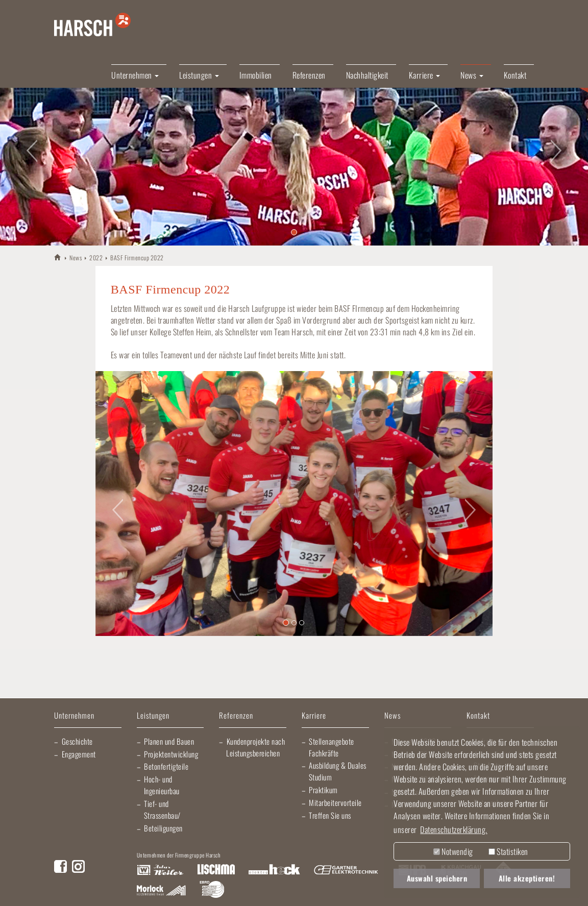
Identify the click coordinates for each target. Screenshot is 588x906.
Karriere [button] (425, 75)
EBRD (212, 891)
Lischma (216, 870)
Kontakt (515, 75)
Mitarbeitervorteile (335, 802)
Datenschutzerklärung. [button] (454, 829)
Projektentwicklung (171, 754)
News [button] (472, 75)
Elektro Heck (274, 870)
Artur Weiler (160, 870)
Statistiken (508, 851)
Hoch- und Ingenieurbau (162, 785)
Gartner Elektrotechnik (346, 870)
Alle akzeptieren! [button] (527, 878)
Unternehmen (74, 716)
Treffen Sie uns (330, 815)
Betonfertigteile (166, 766)
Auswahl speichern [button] (437, 878)
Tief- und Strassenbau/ (162, 809)
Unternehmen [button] (135, 75)
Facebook (60, 866)
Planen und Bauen (169, 741)
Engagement (79, 754)
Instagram (78, 866)
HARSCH (58, 257)
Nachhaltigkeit (367, 75)
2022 (96, 258)
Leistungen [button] (199, 75)
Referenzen (309, 75)
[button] (29, 144)
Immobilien (256, 75)
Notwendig (453, 851)
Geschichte (77, 741)
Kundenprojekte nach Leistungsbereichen (255, 747)
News (76, 258)
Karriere (314, 716)
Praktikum (323, 790)
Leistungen (153, 716)
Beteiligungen (163, 828)
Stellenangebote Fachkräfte (332, 747)
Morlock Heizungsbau (161, 891)
